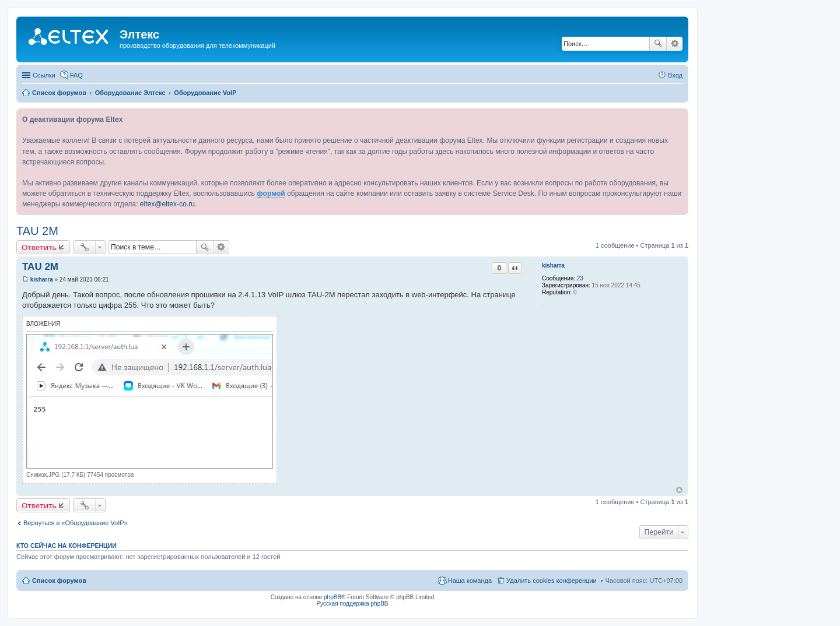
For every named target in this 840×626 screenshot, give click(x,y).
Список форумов (59, 581)
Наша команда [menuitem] (470, 581)
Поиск (658, 44)
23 (580, 278)
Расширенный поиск (675, 44)
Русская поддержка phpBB (352, 604)
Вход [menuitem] (675, 75)
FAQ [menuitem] (76, 75)
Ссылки (44, 75)
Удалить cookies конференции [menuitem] (552, 581)
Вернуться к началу (679, 490)
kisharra (553, 265)
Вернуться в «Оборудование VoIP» (76, 523)
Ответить (39, 247)
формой (271, 194)
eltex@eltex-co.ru (167, 204)
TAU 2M (37, 231)
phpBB (332, 597)
